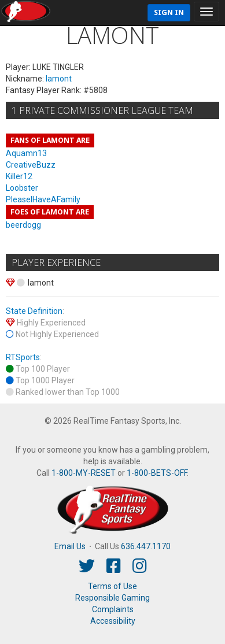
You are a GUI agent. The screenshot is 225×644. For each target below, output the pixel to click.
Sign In (169, 12)
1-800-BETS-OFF (157, 473)
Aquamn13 (26, 153)
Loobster (22, 188)
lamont (59, 79)
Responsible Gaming (113, 598)
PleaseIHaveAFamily (43, 199)
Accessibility (113, 621)
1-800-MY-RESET (84, 473)
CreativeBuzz (31, 165)
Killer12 (19, 176)
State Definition (34, 311)
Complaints (113, 609)
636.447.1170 (146, 546)
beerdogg (23, 225)
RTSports (23, 357)
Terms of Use (113, 586)
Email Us (70, 546)
